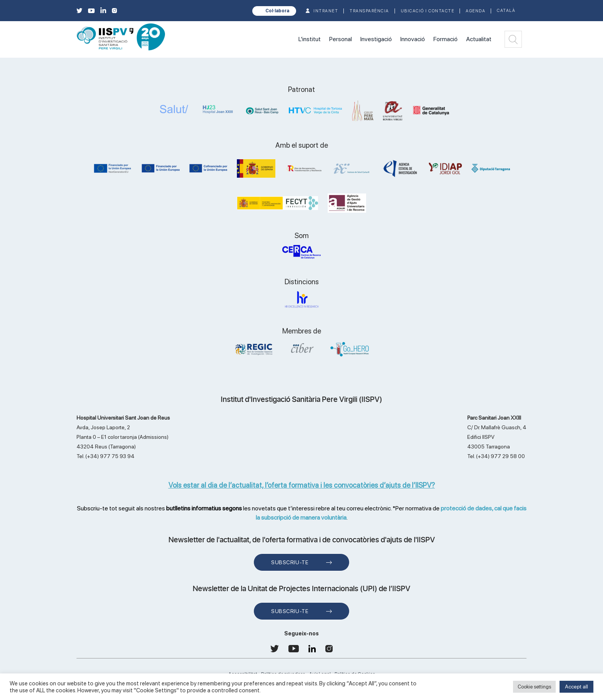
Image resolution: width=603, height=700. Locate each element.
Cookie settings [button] (534, 687)
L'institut (310, 39)
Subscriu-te (290, 562)
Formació (446, 39)
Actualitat (479, 39)
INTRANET (326, 11)
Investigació (376, 39)
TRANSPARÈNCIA (369, 11)
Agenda (476, 11)
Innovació (413, 39)
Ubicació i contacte (428, 11)
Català (506, 11)
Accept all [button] (576, 687)
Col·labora (277, 11)
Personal (341, 39)
